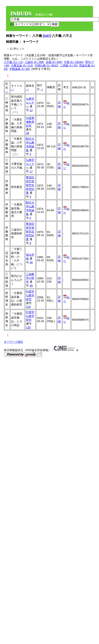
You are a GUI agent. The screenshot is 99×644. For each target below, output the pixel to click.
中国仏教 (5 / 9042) (47, 65)
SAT (47, 36)
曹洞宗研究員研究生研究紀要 (30, 185)
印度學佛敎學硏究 (30, 122)
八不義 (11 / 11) (14, 62)
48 (31, 262)
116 (28, 307)
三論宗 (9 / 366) (34, 62)
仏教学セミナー (30, 103)
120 (28, 327)
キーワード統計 (14, 342)
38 (27, 133)
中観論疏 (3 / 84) (20, 69)
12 (31, 110)
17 (31, 171)
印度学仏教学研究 (30, 295)
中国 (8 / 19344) (74, 62)
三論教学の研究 (30, 278)
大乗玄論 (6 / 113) (22, 65)
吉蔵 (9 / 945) (54, 62)
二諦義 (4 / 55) (69, 65)
